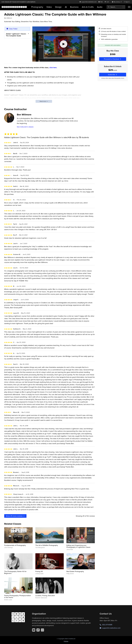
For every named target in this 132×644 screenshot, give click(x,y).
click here (53, 68)
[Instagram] (42, 630)
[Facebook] (38, 630)
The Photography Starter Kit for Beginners (15, 572)
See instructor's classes (25, 127)
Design (58, 7)
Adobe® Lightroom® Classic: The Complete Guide (16, 35)
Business (74, 7)
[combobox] (116, 7)
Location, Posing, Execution (45, 595)
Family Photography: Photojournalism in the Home (18, 596)
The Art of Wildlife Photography (47, 545)
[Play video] (64, 44)
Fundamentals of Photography (15, 545)
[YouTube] (34, 630)
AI (66, 7)
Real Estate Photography (75, 571)
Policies (66, 641)
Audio (100, 7)
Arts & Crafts (88, 7)
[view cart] (107, 2)
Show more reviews (15, 516)
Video (49, 7)
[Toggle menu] (129, 7)
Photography (37, 7)
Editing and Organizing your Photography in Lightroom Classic (78, 546)
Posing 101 (39, 571)
